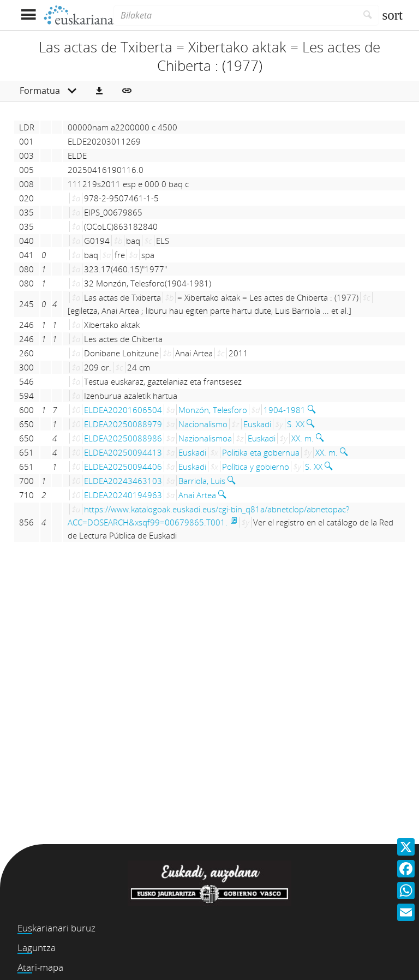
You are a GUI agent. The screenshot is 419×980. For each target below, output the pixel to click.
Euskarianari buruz (56, 928)
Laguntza (37, 948)
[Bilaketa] (235, 15)
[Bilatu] (368, 15)
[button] (99, 91)
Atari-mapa (40, 967)
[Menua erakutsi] (28, 15)
